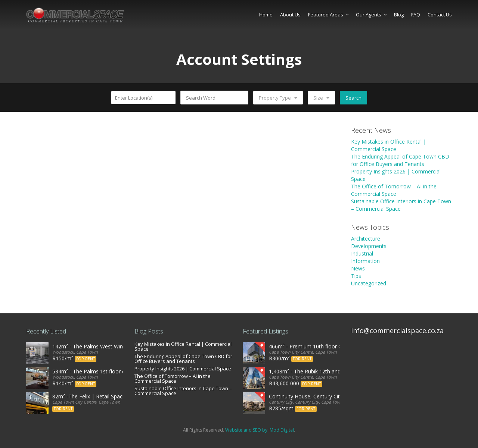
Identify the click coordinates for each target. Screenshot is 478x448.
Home (266, 15)
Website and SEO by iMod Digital (260, 430)
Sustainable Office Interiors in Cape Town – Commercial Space (183, 391)
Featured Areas (328, 15)
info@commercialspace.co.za (397, 330)
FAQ (416, 15)
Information (365, 261)
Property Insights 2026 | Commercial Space (183, 369)
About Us (290, 15)
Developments (369, 246)
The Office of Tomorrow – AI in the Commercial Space (394, 190)
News (358, 268)
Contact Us (440, 15)
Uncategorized (369, 283)
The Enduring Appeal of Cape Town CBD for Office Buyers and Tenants (400, 160)
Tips (356, 276)
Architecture (366, 239)
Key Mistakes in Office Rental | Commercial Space (389, 145)
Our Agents (371, 15)
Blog (399, 15)
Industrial (362, 253)
